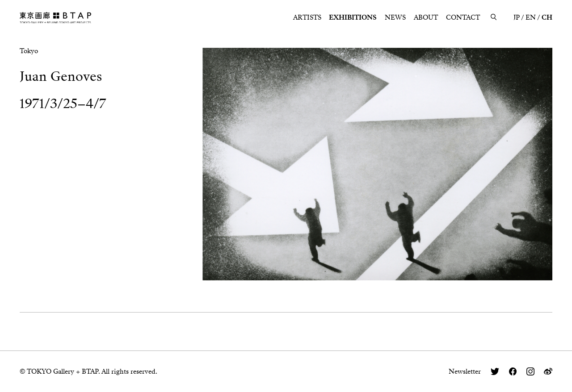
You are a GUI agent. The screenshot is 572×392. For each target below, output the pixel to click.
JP (517, 17)
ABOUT (426, 17)
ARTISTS (307, 17)
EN (531, 17)
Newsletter (465, 371)
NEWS (395, 17)
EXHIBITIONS (353, 17)
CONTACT (463, 17)
